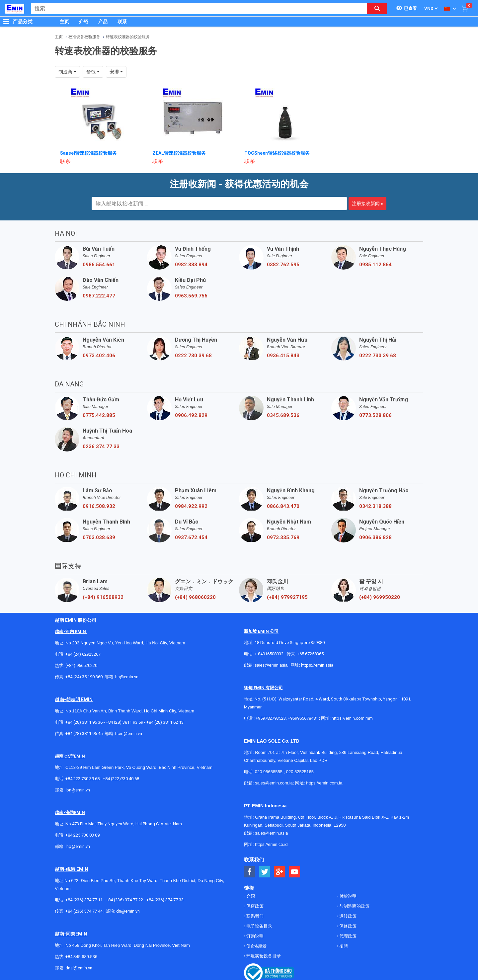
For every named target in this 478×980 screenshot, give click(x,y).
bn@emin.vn (78, 790)
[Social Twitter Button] (265, 872)
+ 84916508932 (269, 654)
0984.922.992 (191, 506)
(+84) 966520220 (81, 665)
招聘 (343, 946)
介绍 (84, 22)
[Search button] (377, 8)
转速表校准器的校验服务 (128, 37)
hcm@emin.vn (129, 734)
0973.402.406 (99, 356)
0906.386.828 (375, 537)
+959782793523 (271, 718)
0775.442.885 (99, 415)
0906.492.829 (191, 415)
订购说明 (254, 936)
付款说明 (347, 896)
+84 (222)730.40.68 (121, 779)
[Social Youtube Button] (295, 872)
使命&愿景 (256, 946)
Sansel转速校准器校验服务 (88, 153)
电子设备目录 (259, 926)
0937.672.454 (191, 537)
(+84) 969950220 (380, 597)
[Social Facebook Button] (250, 872)
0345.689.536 (283, 415)
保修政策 (347, 926)
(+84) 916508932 (103, 597)
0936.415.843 (283, 356)
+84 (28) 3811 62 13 (165, 722)
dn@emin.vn (128, 911)
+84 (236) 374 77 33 (165, 900)
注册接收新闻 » (367, 204)
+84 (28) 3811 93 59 (124, 722)
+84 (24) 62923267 (83, 654)
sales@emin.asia (271, 665)
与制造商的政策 (354, 906)
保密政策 (254, 906)
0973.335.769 (283, 537)
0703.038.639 (99, 537)
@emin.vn (81, 846)
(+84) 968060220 (195, 597)
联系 (122, 22)
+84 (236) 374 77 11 (84, 900)
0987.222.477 (99, 296)
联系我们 (254, 916)
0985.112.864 (375, 265)
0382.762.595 (283, 265)
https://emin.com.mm (352, 718)
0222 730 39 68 (193, 356)
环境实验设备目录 (263, 956)
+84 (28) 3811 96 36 (84, 722)
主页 (64, 22)
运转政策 (347, 916)
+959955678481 (303, 718)
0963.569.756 (191, 296)
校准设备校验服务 (84, 37)
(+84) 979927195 (287, 597)
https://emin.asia (317, 665)
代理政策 (347, 936)
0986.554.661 (99, 265)
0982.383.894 (191, 265)
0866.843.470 (283, 506)
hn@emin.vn (127, 677)
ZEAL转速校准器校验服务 (179, 153)
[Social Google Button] (280, 872)
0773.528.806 (375, 415)
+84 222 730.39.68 (83, 779)
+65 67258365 (310, 654)
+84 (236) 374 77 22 (124, 900)
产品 (103, 22)
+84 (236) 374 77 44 (84, 911)
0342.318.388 (375, 506)
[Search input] (196, 8)
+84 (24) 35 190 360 (84, 677)
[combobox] (196, 8)
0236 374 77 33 (101, 447)
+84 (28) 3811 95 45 (84, 734)
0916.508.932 (99, 506)
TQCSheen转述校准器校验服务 (277, 153)
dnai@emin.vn (79, 968)
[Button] (6, 22)
